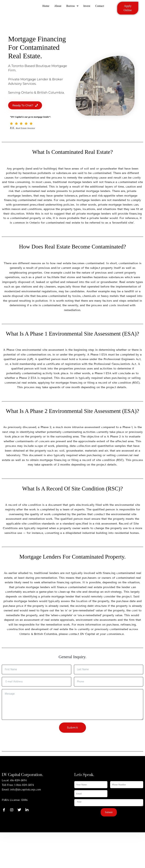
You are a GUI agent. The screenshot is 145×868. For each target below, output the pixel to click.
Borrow (72, 8)
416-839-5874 (18, 780)
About (57, 8)
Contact (100, 8)
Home (45, 8)
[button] (72, 8)
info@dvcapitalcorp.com (26, 790)
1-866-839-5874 (24, 785)
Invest (87, 8)
